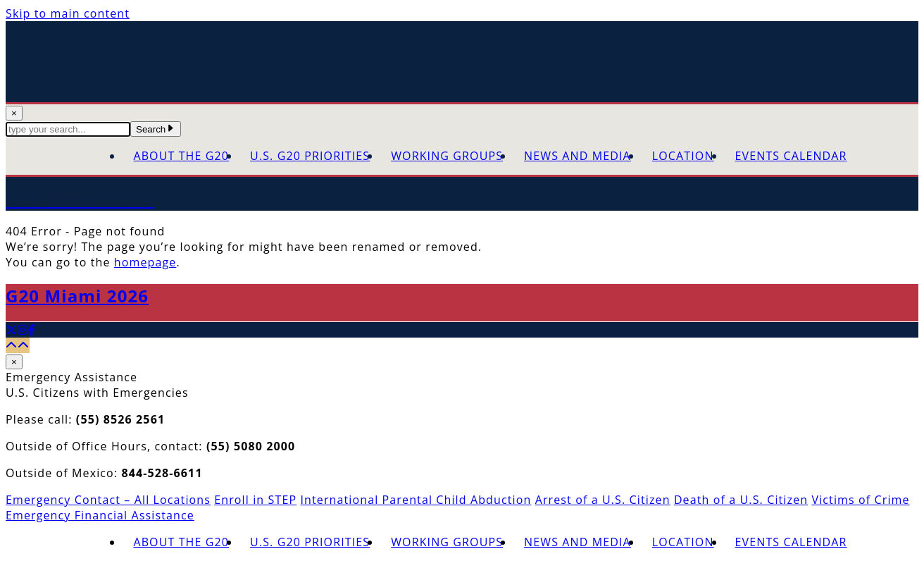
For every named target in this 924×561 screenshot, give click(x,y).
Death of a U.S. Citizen (741, 500)
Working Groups (447, 156)
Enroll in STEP (255, 500)
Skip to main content (68, 13)
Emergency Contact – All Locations (108, 500)
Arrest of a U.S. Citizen (603, 500)
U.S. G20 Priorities (310, 156)
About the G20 (181, 156)
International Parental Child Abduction (416, 500)
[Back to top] (18, 345)
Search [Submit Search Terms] (156, 129)
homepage (145, 262)
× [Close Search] (14, 113)
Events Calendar (791, 156)
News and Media (577, 156)
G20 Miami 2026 (77, 296)
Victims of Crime (860, 500)
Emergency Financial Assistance (100, 515)
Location (683, 156)
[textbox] (68, 129)
